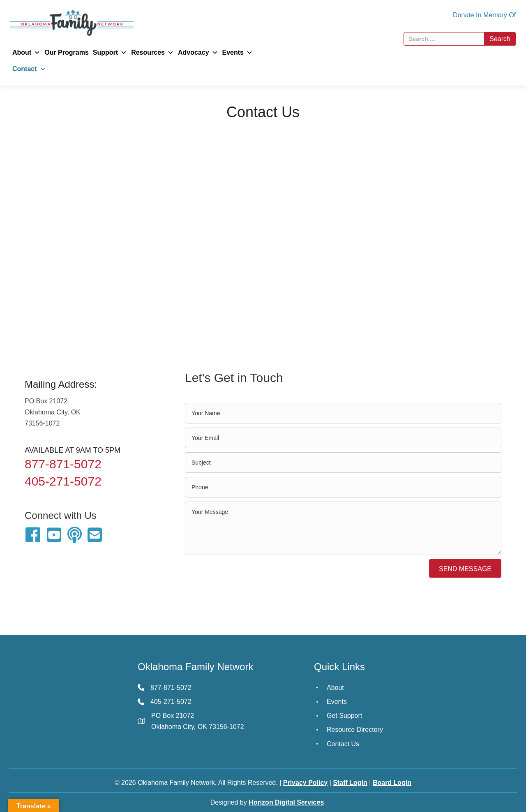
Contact (29, 69)
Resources (152, 53)
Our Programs (67, 52)
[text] (343, 413)
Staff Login (350, 783)
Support (110, 53)
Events (238, 53)
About (26, 53)
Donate (464, 15)
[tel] (343, 487)
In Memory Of (496, 15)
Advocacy (198, 53)
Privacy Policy (306, 783)
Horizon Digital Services (286, 802)
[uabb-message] (343, 528)
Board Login (392, 783)
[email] (343, 438)
